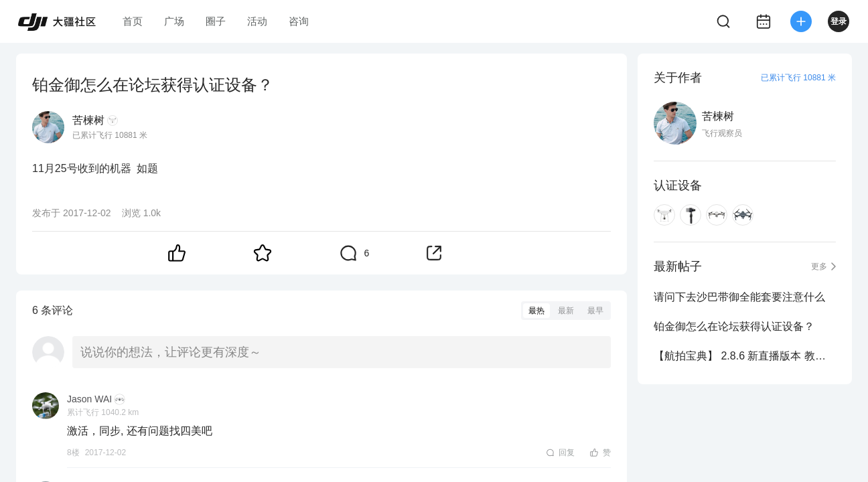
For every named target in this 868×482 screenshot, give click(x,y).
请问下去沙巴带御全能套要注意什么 (739, 297)
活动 (257, 21)
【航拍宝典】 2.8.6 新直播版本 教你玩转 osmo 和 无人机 (745, 356)
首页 (133, 21)
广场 (174, 21)
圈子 (216, 21)
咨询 (299, 21)
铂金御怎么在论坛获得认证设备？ (734, 326)
